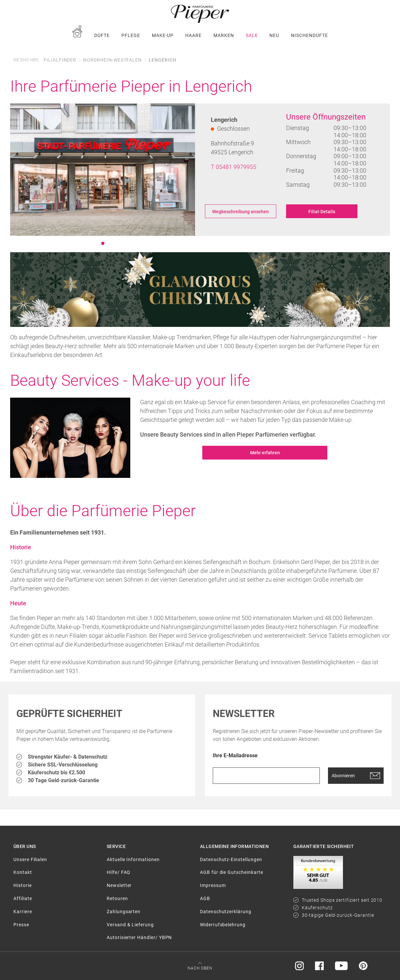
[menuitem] (77, 36)
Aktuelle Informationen (133, 859)
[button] (24, 170)
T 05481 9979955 (234, 167)
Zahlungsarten (124, 912)
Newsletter (119, 885)
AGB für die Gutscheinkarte (231, 872)
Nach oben (200, 968)
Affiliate (23, 898)
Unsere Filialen (30, 859)
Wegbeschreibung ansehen (240, 212)
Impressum (213, 885)
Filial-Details (322, 212)
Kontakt (23, 872)
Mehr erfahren (265, 453)
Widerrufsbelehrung (223, 925)
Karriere (23, 912)
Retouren (117, 898)
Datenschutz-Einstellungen (231, 859)
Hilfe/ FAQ (118, 872)
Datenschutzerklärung (226, 912)
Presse (21, 925)
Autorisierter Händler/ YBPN (139, 937)
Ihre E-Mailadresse (235, 756)
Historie (23, 885)
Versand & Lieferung (130, 925)
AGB (205, 898)
